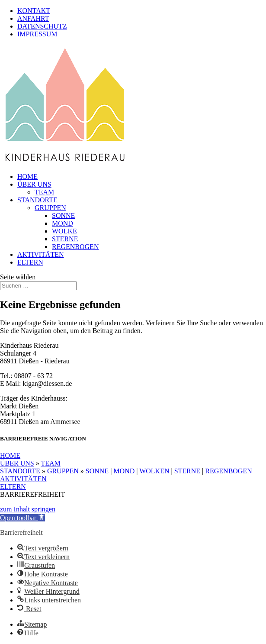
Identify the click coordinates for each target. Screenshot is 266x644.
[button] (22, 518)
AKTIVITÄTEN (41, 254)
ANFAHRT (33, 18)
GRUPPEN (50, 208)
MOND (62, 223)
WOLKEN (154, 471)
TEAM (44, 192)
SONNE (63, 215)
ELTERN (30, 262)
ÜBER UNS (34, 184)
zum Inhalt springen (28, 509)
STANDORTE (37, 200)
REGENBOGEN (75, 247)
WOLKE (64, 231)
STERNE (65, 239)
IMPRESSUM (37, 34)
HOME (27, 176)
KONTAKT (34, 11)
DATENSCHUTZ (42, 26)
